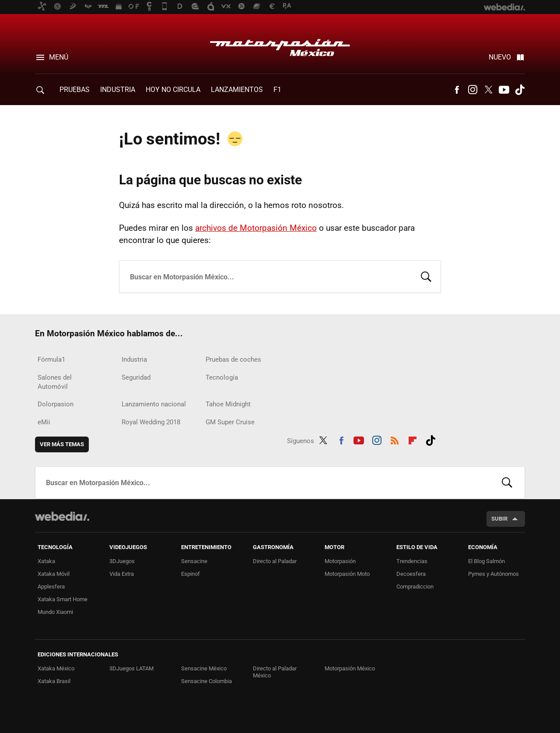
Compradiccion (415, 587)
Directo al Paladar (275, 561)
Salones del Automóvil (55, 382)
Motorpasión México (280, 45)
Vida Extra (122, 574)
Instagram (472, 90)
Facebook (457, 90)
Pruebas (75, 90)
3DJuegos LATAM (131, 668)
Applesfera (51, 587)
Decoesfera (411, 574)
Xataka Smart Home (63, 599)
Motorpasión (340, 561)
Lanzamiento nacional (154, 404)
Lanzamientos (237, 90)
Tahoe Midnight (228, 404)
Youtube (504, 90)
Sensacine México (204, 668)
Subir (499, 519)
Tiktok (520, 90)
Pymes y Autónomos (493, 574)
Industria (118, 90)
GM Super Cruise (230, 422)
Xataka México (56, 668)
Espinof (191, 574)
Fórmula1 (51, 359)
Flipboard (413, 439)
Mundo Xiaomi (55, 612)
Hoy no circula (173, 90)
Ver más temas (62, 444)
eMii (44, 422)
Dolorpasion (56, 404)
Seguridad (136, 377)
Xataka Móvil (54, 574)
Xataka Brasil (54, 681)
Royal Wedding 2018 (151, 422)
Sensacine (194, 561)
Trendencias (412, 561)
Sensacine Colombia (206, 681)
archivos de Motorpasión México (256, 228)
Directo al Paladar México (275, 672)
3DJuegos (122, 561)
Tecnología (222, 377)
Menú (59, 57)
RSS (395, 439)
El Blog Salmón (486, 561)
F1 (277, 90)
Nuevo (500, 57)
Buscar (426, 276)
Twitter (488, 90)
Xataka (46, 561)
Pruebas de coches (233, 359)
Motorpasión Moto (347, 574)
